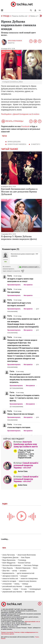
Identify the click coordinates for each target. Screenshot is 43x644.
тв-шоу (24, 589)
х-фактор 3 (36, 144)
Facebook (25, 126)
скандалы (7, 589)
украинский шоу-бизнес (12, 592)
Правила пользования (7, 632)
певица (25, 584)
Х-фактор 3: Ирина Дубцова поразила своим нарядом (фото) (19, 238)
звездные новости (10, 576)
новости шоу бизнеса (28, 581)
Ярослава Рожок (15, 41)
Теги (4, 548)
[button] (35, 10)
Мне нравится (28, 285)
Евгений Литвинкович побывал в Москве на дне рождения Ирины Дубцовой (19, 192)
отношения (7, 584)
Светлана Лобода (31, 565)
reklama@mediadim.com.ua (32, 622)
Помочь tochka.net (20, 16)
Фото (35, 568)
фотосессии (30, 592)
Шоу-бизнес (6, 51)
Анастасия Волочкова (27, 555)
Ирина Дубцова (14, 142)
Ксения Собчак (24, 563)
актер (15, 571)
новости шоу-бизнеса (17, 144)
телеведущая (35, 589)
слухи (16, 589)
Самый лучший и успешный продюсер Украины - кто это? (26, 465)
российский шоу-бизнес (12, 586)
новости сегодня (9, 581)
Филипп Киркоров (23, 568)
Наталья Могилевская (12, 565)
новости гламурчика (29, 579)
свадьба (28, 586)
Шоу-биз (6, 571)
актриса (23, 571)
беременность (8, 573)
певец (17, 584)
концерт (24, 576)
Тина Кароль (8, 568)
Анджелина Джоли (10, 557)
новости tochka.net (10, 579)
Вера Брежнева (9, 560)
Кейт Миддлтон (9, 563)
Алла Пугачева (9, 555)
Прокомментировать (14, 285)
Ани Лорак (26, 557)
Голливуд (22, 560)
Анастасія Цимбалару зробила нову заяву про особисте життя (26, 444)
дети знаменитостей (26, 573)
